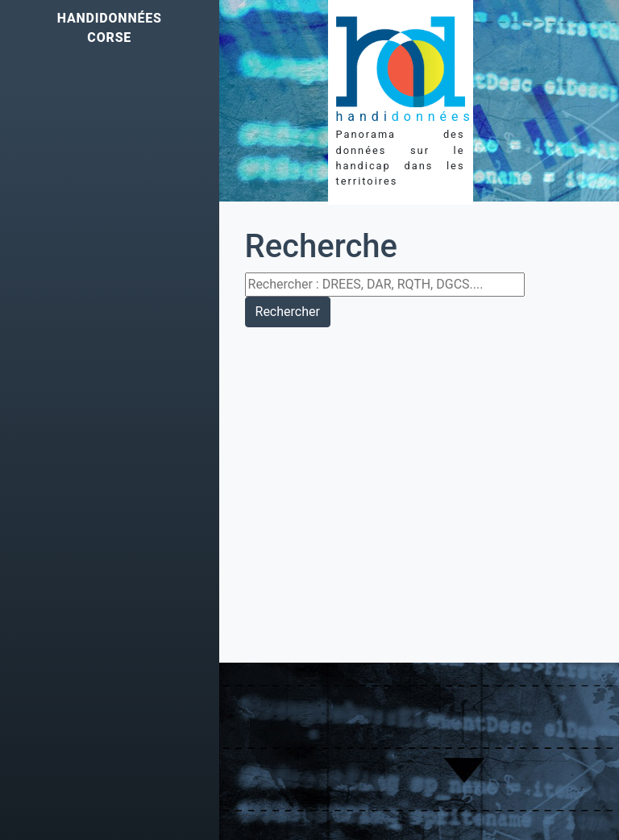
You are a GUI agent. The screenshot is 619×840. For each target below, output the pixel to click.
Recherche (321, 246)
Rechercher (288, 312)
